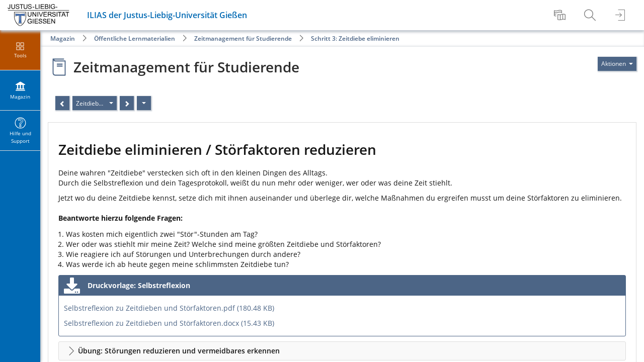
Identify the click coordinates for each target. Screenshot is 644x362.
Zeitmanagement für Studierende (243, 38)
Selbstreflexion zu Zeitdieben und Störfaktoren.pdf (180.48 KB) (169, 308)
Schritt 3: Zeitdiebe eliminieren (355, 38)
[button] (342, 351)
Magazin (63, 38)
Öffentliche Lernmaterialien (135, 38)
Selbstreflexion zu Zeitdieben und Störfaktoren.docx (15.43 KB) (169, 323)
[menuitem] (561, 15)
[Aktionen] (144, 103)
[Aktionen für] (617, 64)
